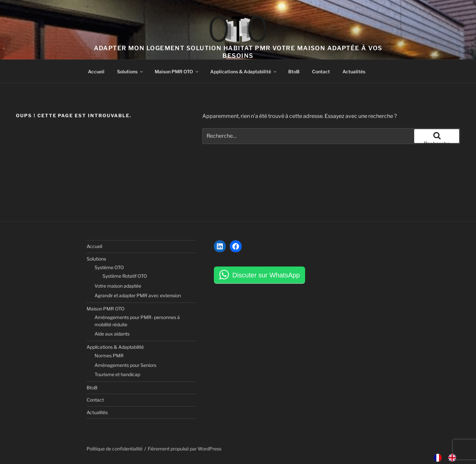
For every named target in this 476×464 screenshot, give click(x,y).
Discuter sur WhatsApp (266, 275)
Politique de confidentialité (115, 449)
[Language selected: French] (448, 458)
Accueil (96, 71)
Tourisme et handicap (117, 374)
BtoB (294, 71)
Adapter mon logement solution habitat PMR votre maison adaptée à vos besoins (238, 52)
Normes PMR (109, 356)
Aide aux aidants (112, 334)
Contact (321, 71)
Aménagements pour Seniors (125, 365)
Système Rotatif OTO (125, 276)
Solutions (130, 71)
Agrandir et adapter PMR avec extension (138, 295)
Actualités (354, 71)
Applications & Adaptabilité (244, 71)
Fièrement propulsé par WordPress (185, 449)
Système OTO (109, 267)
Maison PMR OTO (177, 71)
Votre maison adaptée (118, 286)
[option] (454, 458)
